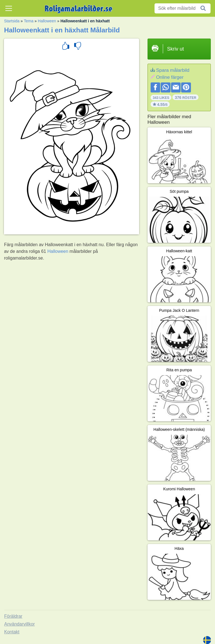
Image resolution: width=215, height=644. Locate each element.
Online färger (170, 77)
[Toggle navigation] (9, 8)
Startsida (12, 21)
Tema (29, 21)
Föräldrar (13, 616)
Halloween (47, 21)
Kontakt (12, 632)
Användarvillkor (19, 624)
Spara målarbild (173, 70)
